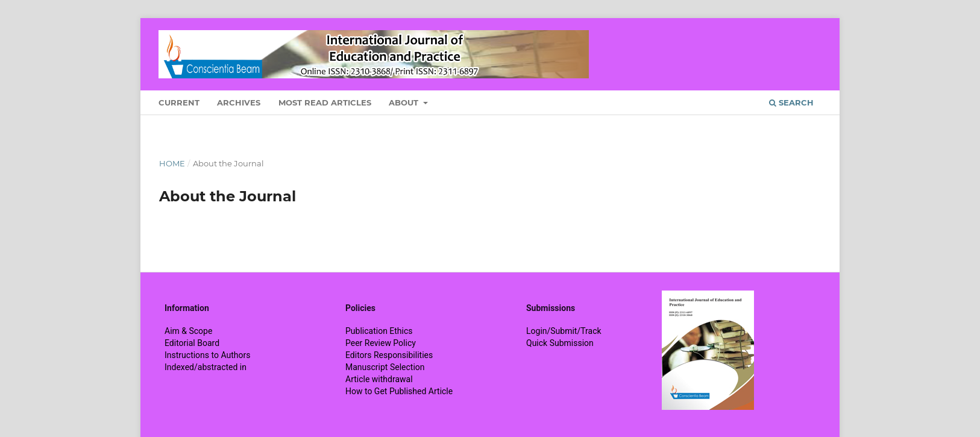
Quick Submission (560, 343)
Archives (239, 102)
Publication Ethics (379, 331)
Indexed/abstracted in (206, 367)
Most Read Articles (325, 102)
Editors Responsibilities (389, 355)
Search (791, 102)
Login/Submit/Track (564, 331)
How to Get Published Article (399, 391)
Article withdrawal (379, 379)
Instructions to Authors (207, 355)
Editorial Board (192, 343)
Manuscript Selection (385, 367)
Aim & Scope (188, 331)
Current (179, 102)
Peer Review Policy (381, 343)
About (405, 102)
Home (172, 163)
